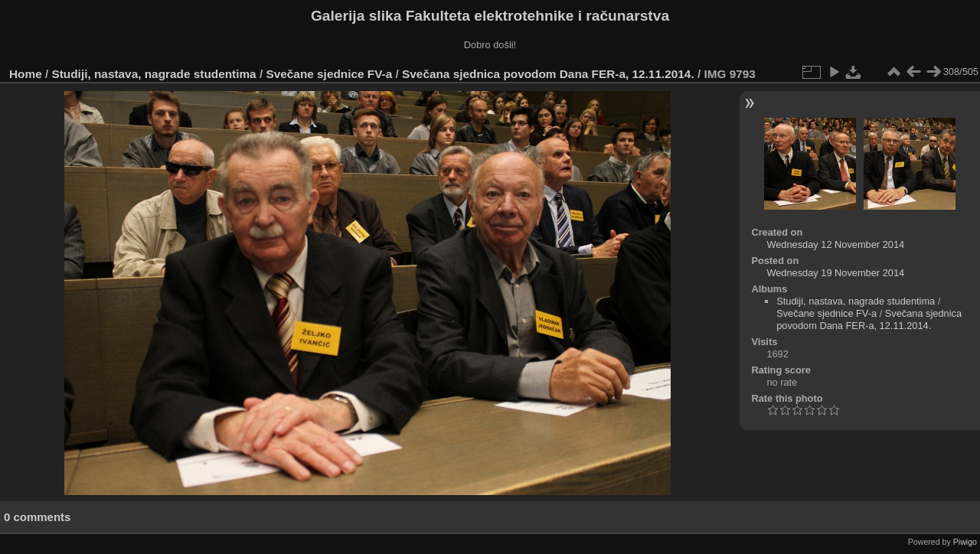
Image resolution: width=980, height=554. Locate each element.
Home (26, 74)
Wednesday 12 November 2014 (835, 244)
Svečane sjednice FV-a (329, 74)
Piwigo (965, 542)
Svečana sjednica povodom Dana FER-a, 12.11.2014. (548, 74)
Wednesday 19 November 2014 (835, 273)
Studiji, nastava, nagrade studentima (154, 74)
